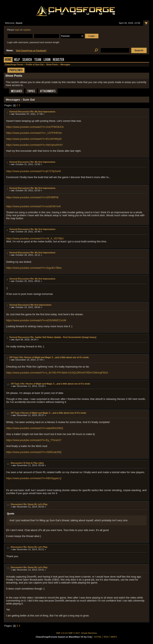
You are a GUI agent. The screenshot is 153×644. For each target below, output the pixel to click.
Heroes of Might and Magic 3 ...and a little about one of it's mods (54, 413)
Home (8, 60)
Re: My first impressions (43, 112)
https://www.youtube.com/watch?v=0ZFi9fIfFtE (32, 197)
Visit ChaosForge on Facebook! (31, 51)
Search (27, 60)
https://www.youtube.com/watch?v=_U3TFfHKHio (34, 133)
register (27, 30)
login (17, 30)
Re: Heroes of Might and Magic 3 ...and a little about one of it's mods (54, 357)
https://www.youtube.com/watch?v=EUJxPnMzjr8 (34, 139)
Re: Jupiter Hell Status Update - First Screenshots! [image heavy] (64, 337)
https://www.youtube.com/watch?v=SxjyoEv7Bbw (34, 268)
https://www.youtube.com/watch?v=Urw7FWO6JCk (35, 127)
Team (38, 60)
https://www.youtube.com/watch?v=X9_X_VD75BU (35, 238)
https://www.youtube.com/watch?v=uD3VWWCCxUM (36, 320)
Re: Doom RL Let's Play (36, 504)
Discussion (16, 463)
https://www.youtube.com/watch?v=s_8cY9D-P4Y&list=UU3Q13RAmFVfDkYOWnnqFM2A (57, 373)
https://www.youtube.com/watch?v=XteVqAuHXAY (35, 145)
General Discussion (19, 112)
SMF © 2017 (74, 633)
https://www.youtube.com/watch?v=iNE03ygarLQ (34, 478)
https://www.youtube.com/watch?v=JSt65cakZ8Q (34, 452)
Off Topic (14, 357)
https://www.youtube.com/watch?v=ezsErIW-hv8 (33, 206)
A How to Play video (34, 463)
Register (58, 60)
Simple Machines (89, 633)
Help (17, 60)
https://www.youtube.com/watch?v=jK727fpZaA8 (33, 171)
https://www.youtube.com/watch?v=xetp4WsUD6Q (35, 428)
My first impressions (41, 305)
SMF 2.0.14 (62, 633)
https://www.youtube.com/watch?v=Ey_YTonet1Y (34, 440)
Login (47, 60)
